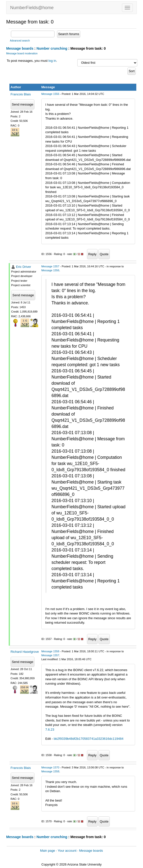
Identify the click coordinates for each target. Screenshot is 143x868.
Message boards (20, 48)
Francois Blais (21, 94)
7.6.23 (50, 730)
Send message (23, 104)
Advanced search (20, 41)
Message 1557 (50, 266)
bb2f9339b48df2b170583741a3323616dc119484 (89, 739)
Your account (67, 851)
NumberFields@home (32, 8)
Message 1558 (50, 651)
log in (52, 61)
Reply (92, 254)
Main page (48, 851)
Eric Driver (24, 267)
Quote (104, 254)
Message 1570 (50, 767)
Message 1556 (50, 94)
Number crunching (52, 48)
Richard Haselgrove (25, 652)
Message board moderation (22, 53)
